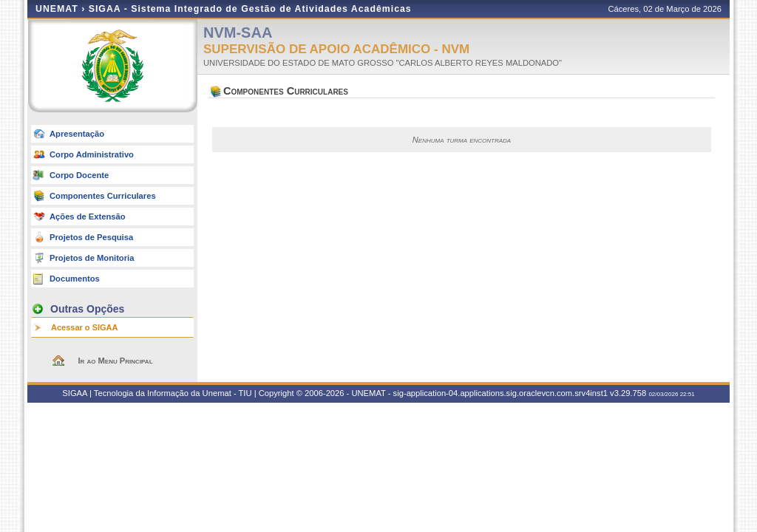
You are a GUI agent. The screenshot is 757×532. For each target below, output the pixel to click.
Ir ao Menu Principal (115, 361)
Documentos (75, 279)
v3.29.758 (628, 393)
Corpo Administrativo (92, 154)
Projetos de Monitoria (92, 258)
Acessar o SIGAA (84, 327)
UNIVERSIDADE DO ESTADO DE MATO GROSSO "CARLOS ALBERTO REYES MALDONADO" (383, 63)
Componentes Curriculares (103, 196)
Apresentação (77, 134)
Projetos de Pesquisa (91, 237)
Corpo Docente (79, 175)
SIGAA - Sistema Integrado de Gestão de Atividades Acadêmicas (250, 9)
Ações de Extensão (88, 216)
